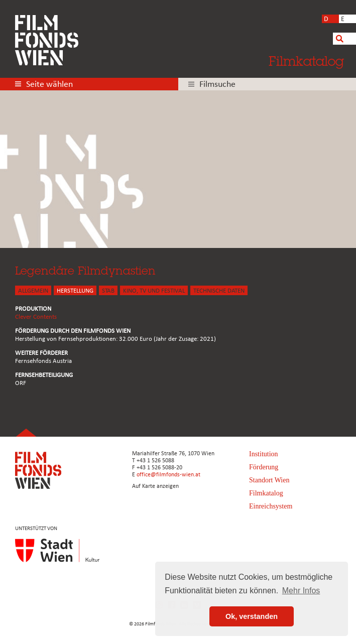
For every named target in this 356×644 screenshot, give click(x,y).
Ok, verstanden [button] (252, 616)
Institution (264, 454)
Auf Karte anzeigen (155, 486)
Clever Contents (36, 317)
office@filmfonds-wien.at (168, 475)
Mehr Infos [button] (301, 591)
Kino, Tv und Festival (154, 291)
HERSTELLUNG (75, 291)
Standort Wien (269, 480)
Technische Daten (219, 291)
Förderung (264, 467)
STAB (108, 291)
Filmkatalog (306, 61)
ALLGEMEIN (33, 291)
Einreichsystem (271, 506)
